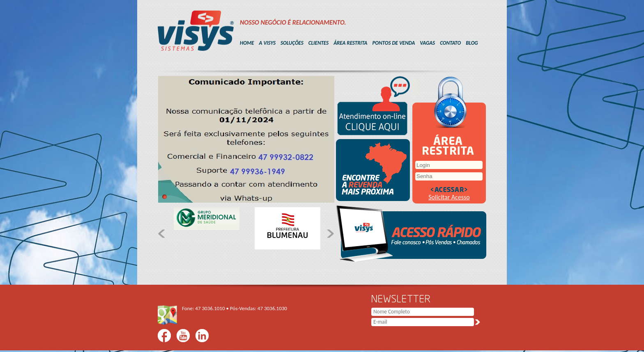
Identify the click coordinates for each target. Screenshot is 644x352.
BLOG (472, 43)
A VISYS (267, 43)
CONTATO (450, 43)
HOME (247, 43)
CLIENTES (319, 43)
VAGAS (427, 43)
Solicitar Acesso (449, 197)
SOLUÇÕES (292, 43)
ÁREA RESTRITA (350, 43)
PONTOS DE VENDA (393, 43)
